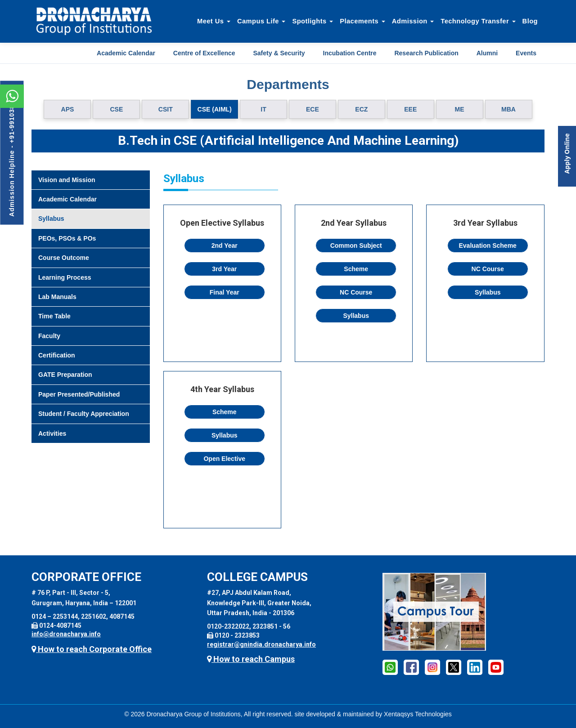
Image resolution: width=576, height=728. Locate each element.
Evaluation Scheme (488, 246)
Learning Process (65, 277)
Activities (52, 433)
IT (263, 109)
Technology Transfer (478, 21)
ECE (313, 109)
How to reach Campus (251, 659)
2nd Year (225, 246)
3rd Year (224, 269)
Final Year (225, 292)
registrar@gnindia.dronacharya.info (261, 644)
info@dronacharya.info (66, 634)
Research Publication (426, 53)
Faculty (49, 336)
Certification (57, 355)
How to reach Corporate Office (92, 649)
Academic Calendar (126, 53)
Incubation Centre (350, 53)
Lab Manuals (57, 297)
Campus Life (261, 21)
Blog (530, 21)
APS (68, 109)
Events (526, 53)
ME (460, 109)
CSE (116, 109)
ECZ (361, 109)
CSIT (166, 109)
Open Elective (224, 459)
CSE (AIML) (215, 109)
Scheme (356, 269)
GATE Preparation (65, 375)
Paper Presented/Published (79, 394)
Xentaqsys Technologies (418, 714)
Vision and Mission (67, 180)
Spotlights (313, 21)
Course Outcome (64, 258)
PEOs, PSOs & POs (67, 238)
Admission (413, 21)
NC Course (356, 292)
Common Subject (356, 246)
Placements (362, 21)
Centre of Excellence (204, 53)
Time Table (54, 316)
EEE (410, 109)
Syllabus (51, 219)
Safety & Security (279, 53)
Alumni (487, 53)
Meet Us (214, 21)
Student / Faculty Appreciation (84, 414)
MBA (508, 109)
